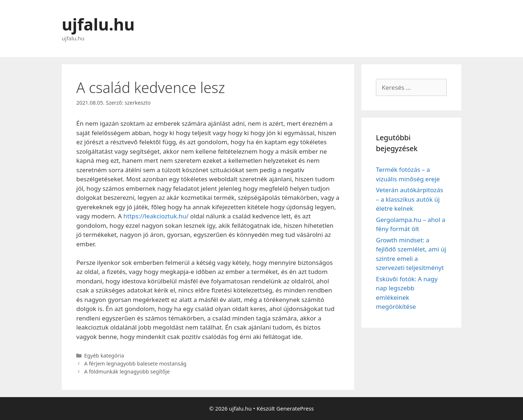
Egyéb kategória (104, 356)
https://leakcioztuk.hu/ (156, 216)
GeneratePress (295, 408)
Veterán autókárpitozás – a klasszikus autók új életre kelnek (410, 199)
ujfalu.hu (98, 24)
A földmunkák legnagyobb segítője (127, 371)
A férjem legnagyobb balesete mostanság (135, 364)
